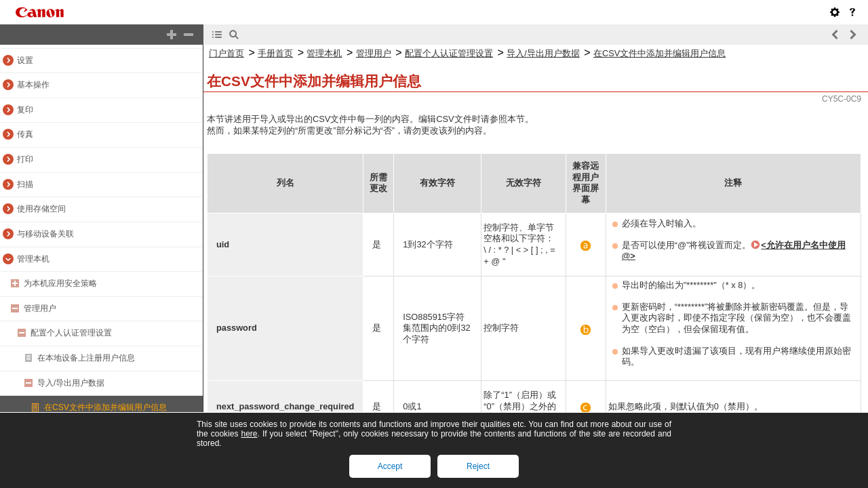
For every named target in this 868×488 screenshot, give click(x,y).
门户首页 (226, 53)
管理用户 (40, 308)
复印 (25, 110)
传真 (25, 134)
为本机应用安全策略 (60, 283)
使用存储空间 (41, 209)
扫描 (25, 184)
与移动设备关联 (45, 234)
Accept (390, 466)
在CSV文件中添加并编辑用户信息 (105, 407)
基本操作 (33, 85)
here (249, 434)
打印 (25, 159)
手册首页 (275, 53)
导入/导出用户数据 (71, 383)
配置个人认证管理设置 (71, 333)
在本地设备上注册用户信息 (86, 358)
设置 (25, 60)
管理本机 (33, 259)
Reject (478, 466)
